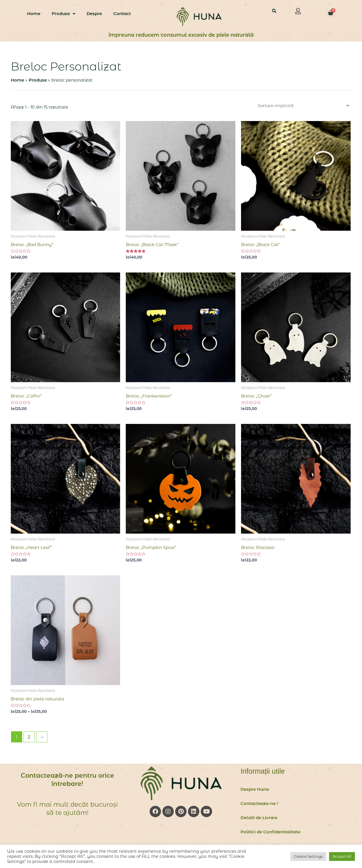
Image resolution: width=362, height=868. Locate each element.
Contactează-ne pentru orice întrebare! (67, 780)
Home (34, 13)
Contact (122, 13)
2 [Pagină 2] (29, 737)
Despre (94, 13)
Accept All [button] (342, 856)
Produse (63, 14)
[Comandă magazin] (303, 105)
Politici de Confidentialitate (270, 832)
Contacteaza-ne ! (259, 803)
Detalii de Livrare (259, 818)
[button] (298, 11)
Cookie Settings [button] (308, 856)
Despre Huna (255, 789)
